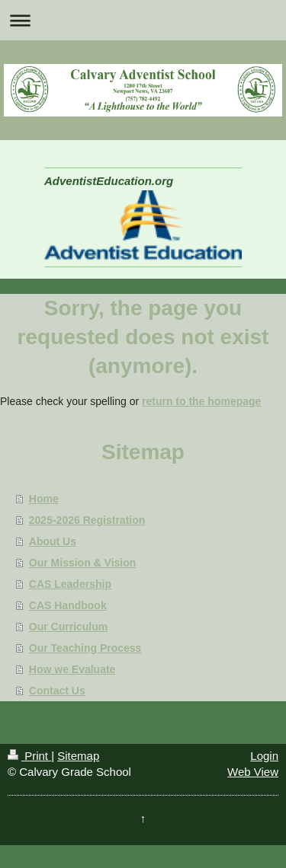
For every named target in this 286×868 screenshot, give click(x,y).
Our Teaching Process (85, 648)
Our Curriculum (68, 627)
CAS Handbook (68, 605)
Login (264, 756)
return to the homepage (201, 401)
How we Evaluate (72, 669)
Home (44, 499)
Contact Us (57, 691)
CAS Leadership (70, 584)
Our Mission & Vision (83, 563)
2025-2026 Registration (87, 520)
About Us (53, 541)
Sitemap (78, 756)
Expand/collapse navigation (143, 20)
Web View (253, 772)
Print (29, 756)
